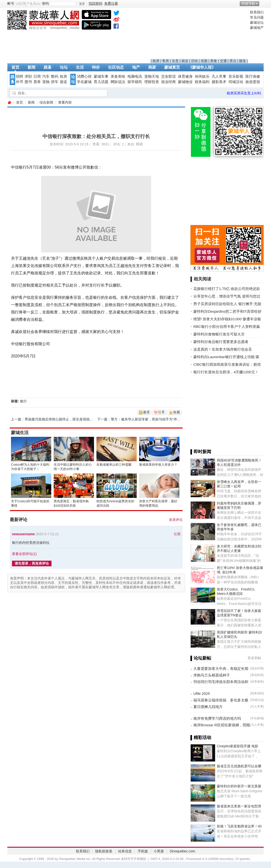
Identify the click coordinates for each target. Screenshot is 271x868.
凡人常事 (219, 76)
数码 (55, 76)
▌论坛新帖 (201, 658)
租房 (156, 61)
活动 (194, 61)
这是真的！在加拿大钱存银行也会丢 (223, 349)
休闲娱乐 (202, 76)
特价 (96, 67)
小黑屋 (159, 851)
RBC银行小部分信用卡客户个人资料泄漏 (227, 327)
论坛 (64, 67)
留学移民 (135, 82)
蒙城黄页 (172, 67)
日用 (37, 76)
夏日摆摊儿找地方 (208, 707)
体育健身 (185, 76)
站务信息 (125, 851)
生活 (80, 67)
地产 (136, 67)
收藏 (177, 412)
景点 (233, 61)
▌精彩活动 (201, 738)
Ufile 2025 (202, 693)
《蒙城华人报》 (202, 67)
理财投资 (152, 82)
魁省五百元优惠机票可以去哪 (239, 766)
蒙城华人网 (9, 102)
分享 (161, 412)
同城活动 (236, 82)
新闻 (31, 67)
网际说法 (118, 82)
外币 (20, 82)
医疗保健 (253, 76)
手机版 (143, 851)
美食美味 (118, 76)
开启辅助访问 (262, 3)
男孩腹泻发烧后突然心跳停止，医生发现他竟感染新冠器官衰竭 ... (74, 419)
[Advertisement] (199, 34)
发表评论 (176, 520)
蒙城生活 (20, 433)
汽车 (46, 76)
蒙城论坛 (257, 22)
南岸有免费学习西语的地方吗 (217, 718)
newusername (23, 534)
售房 (166, 61)
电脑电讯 (135, 76)
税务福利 (202, 82)
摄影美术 (219, 82)
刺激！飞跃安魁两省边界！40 (239, 826)
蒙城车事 (101, 76)
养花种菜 (257, 675)
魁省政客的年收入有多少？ (158, 465)
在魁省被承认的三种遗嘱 (114, 465)
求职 (28, 76)
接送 (242, 61)
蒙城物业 (185, 82)
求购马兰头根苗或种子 (212, 675)
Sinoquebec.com (182, 851)
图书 (28, 82)
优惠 (204, 61)
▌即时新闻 (201, 452)
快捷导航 (248, 3)
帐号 (11, 3)
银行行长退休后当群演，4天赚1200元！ (226, 372)
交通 (223, 61)
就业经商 (168, 82)
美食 (214, 61)
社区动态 (116, 67)
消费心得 (84, 76)
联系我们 (257, 12)
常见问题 (257, 17)
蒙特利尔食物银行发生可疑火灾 (219, 334)
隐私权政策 (104, 851)
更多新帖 (254, 658)
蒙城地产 (257, 28)
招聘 (20, 76)
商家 (152, 67)
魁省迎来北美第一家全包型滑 (239, 806)
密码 (45, 3)
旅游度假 (253, 82)
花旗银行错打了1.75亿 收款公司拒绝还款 (227, 289)
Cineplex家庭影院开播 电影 (238, 746)
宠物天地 (152, 76)
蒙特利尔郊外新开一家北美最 (239, 786)
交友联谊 (168, 76)
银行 (23, 401)
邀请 (146, 412)
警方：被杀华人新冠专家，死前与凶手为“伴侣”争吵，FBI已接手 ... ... (163, 419)
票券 (37, 82)
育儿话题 (101, 82)
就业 (185, 61)
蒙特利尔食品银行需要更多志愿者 (221, 342)
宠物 (46, 82)
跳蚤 (48, 67)
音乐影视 (236, 76)
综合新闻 (46, 102)
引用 (177, 534)
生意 (175, 61)
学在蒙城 (84, 82)
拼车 (55, 82)
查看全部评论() (24, 554)
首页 (15, 67)
